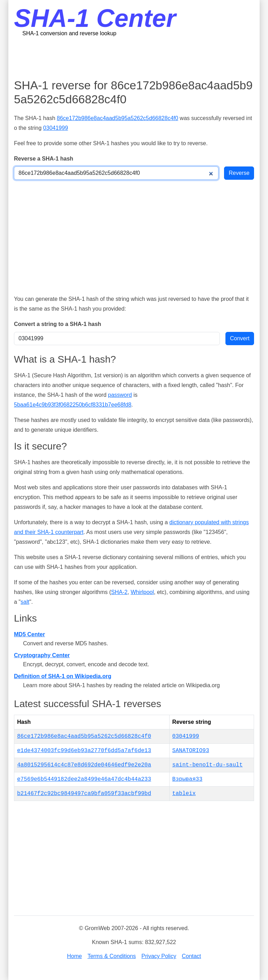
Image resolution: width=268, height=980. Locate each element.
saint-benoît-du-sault (208, 765)
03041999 (56, 128)
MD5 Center (29, 634)
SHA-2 (119, 592)
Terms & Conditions (112, 956)
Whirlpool (142, 592)
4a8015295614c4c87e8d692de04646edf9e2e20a (84, 765)
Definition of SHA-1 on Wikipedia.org (63, 676)
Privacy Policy (159, 956)
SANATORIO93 (191, 751)
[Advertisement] (141, 58)
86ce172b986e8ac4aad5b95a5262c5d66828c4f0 (118, 118)
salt (25, 602)
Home (75, 956)
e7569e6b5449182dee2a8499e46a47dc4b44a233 (84, 779)
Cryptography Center (42, 655)
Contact (191, 956)
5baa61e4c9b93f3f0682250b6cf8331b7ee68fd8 (73, 405)
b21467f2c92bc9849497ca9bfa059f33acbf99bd (84, 794)
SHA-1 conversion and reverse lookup (69, 33)
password (120, 395)
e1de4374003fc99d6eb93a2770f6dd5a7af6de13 (84, 751)
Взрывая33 (187, 779)
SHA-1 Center (95, 18)
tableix (184, 794)
